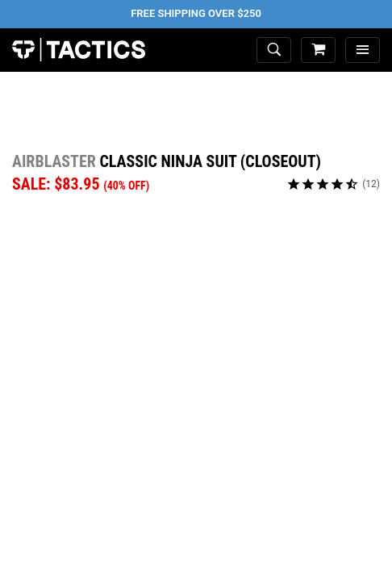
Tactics (79, 50)
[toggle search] (274, 50)
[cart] (318, 50)
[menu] (363, 50)
